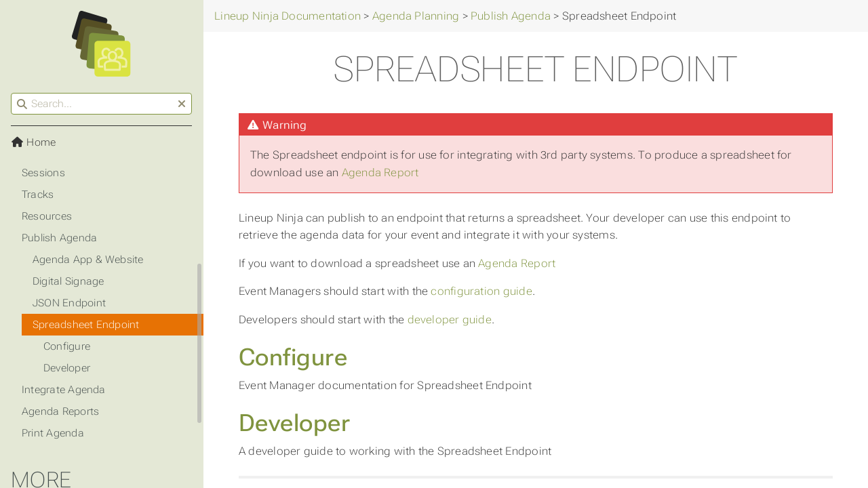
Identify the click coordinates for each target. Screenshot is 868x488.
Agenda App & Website (88, 260)
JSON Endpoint (69, 303)
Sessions (43, 173)
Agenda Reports (60, 411)
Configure (293, 357)
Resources (47, 216)
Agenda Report (380, 172)
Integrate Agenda (64, 390)
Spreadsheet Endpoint (86, 325)
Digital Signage (68, 281)
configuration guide (481, 291)
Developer (294, 423)
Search (12, 93)
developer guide (450, 320)
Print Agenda (53, 433)
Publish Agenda (59, 238)
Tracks (38, 195)
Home (33, 142)
